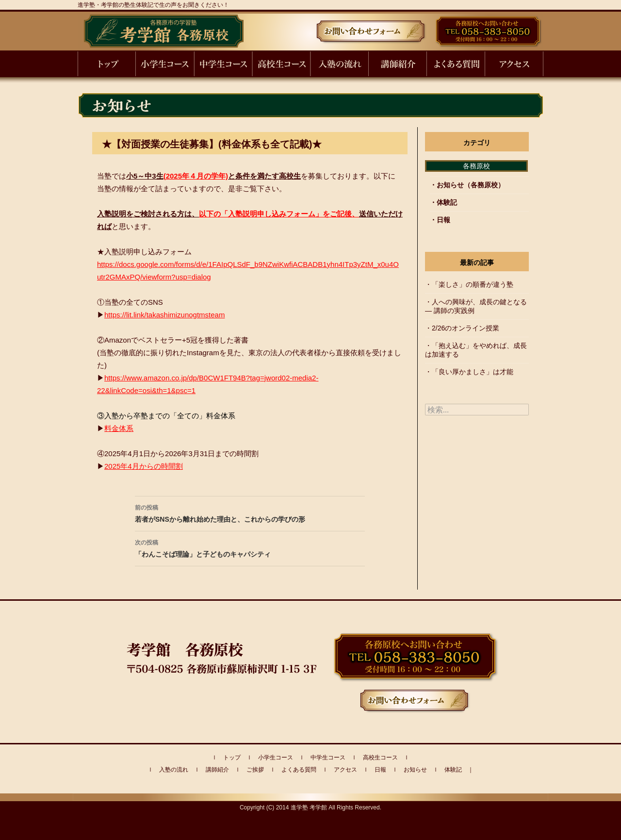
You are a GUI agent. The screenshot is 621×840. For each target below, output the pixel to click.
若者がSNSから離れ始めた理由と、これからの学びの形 (250, 512)
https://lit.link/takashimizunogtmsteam (164, 315)
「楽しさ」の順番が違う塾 (473, 284)
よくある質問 (299, 770)
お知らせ (415, 770)
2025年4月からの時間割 (144, 466)
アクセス (345, 770)
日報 (443, 220)
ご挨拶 (255, 770)
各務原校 (476, 166)
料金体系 (119, 428)
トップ (232, 758)
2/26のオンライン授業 (466, 328)
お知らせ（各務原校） (471, 185)
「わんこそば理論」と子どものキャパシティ (250, 547)
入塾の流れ (174, 770)
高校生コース (380, 758)
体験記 (447, 202)
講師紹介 (217, 770)
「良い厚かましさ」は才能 (473, 372)
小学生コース (276, 758)
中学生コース (328, 758)
